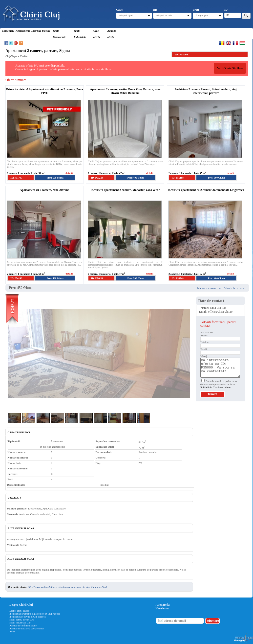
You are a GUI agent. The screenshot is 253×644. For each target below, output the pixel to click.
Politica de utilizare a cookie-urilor (27, 629)
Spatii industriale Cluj (20, 623)
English (228, 43)
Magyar (242, 43)
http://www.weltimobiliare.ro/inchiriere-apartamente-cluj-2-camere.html (67, 587)
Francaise (235, 43)
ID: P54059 (97, 278)
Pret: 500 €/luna (136, 278)
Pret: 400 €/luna (136, 178)
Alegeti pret (202, 15)
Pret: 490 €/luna (55, 278)
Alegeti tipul (126, 15)
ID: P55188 (178, 178)
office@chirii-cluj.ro (220, 312)
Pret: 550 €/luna (55, 178)
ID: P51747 (16, 178)
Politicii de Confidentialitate (216, 387)
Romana (222, 43)
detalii (69, 173)
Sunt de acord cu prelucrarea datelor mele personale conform (219, 384)
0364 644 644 (218, 308)
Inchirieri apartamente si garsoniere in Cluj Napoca (35, 614)
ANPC (13, 632)
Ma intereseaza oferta (209, 288)
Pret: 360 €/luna (216, 178)
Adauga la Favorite (234, 288)
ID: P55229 (97, 178)
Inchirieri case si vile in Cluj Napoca (28, 617)
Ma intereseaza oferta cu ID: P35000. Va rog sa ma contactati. (220, 368)
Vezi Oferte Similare (230, 68)
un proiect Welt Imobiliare (27, 19)
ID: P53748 (178, 278)
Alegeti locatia (164, 15)
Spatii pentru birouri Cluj (22, 620)
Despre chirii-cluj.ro (19, 611)
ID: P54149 (16, 278)
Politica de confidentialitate (23, 626)
